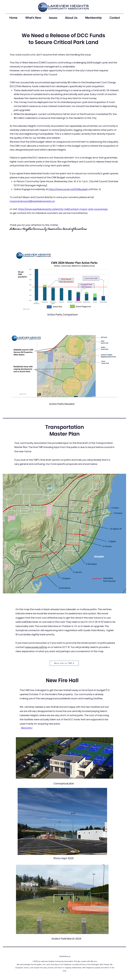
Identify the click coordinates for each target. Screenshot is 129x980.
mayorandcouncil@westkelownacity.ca (32, 201)
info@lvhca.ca (65, 956)
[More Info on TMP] (64, 663)
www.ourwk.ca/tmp (36, 647)
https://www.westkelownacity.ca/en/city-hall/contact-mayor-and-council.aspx (63, 209)
